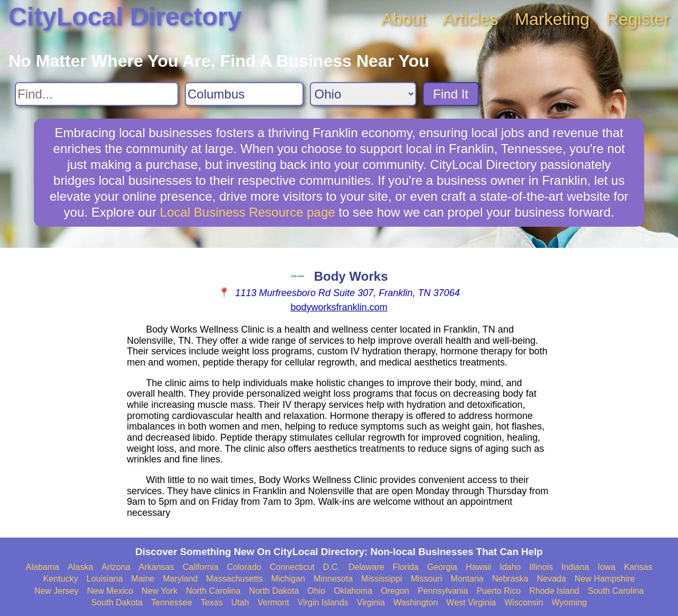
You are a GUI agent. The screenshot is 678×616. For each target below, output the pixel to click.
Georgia (442, 567)
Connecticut (292, 567)
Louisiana (105, 579)
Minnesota (333, 579)
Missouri (426, 579)
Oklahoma (353, 591)
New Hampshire (605, 579)
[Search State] (363, 94)
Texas (212, 602)
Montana (467, 579)
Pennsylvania (443, 591)
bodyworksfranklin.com (339, 307)
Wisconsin (524, 602)
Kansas (638, 567)
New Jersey (57, 591)
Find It (451, 94)
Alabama (43, 567)
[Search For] (97, 94)
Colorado (244, 567)
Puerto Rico (499, 591)
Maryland (180, 579)
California (201, 567)
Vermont (273, 602)
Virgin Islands (323, 602)
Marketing (552, 19)
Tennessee (171, 602)
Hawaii (478, 567)
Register (638, 19)
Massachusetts (234, 579)
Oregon (395, 591)
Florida (405, 567)
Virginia (371, 602)
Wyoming (569, 602)
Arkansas (157, 567)
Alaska (81, 567)
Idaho (510, 567)
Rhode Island (554, 591)
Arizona (116, 567)
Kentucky (61, 579)
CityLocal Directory (125, 17)
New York (159, 591)
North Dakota (274, 591)
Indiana (576, 567)
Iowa (606, 567)
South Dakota (117, 602)
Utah (240, 602)
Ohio (316, 591)
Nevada (551, 579)
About (404, 19)
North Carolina (213, 591)
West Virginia (471, 602)
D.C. (332, 567)
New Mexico (110, 591)
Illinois (541, 567)
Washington (416, 602)
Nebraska (510, 579)
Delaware (367, 567)
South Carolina (616, 591)
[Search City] (244, 94)
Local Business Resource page (248, 212)
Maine (143, 579)
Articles (470, 19)
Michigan (288, 579)
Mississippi (382, 579)
